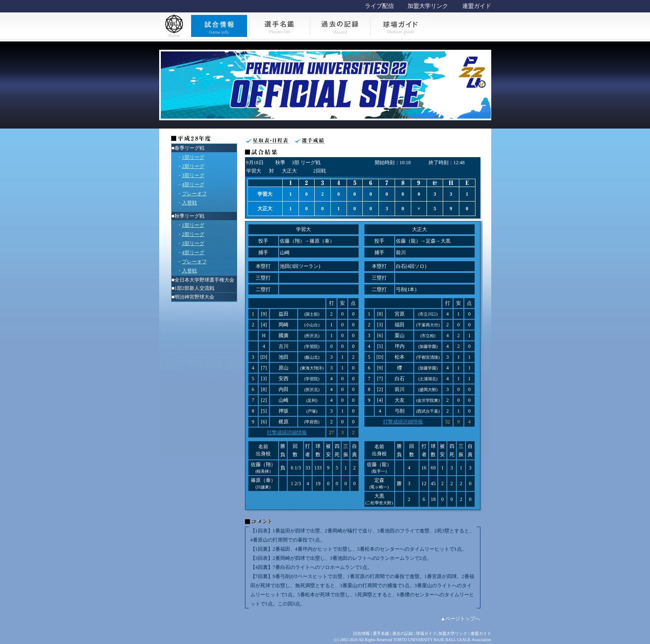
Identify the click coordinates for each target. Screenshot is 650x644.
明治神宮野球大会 (194, 297)
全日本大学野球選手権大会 (204, 280)
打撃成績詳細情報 (287, 433)
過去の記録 (403, 633)
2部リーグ (193, 166)
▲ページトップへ (461, 619)
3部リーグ (193, 175)
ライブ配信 (379, 6)
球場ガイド (426, 633)
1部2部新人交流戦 (194, 288)
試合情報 (361, 633)
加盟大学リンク (428, 6)
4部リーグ (193, 185)
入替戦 (189, 203)
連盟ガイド (477, 6)
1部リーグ (193, 157)
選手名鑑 (381, 633)
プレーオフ (194, 194)
